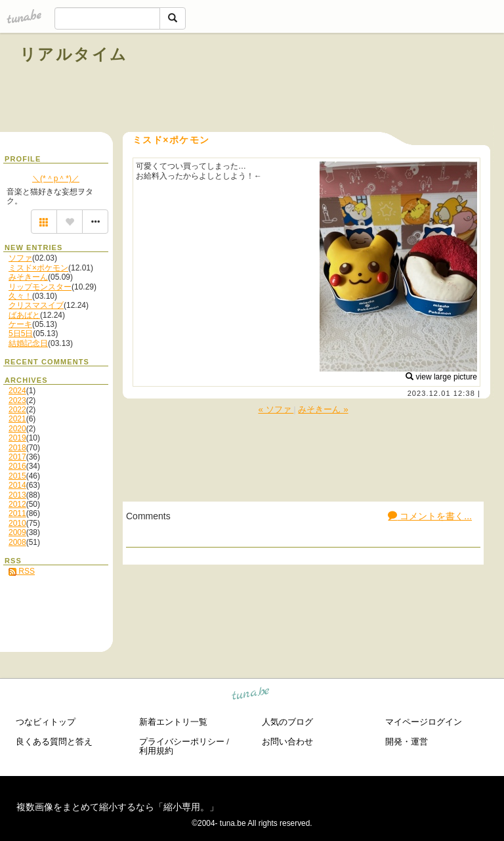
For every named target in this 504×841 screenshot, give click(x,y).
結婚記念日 (28, 343)
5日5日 (21, 334)
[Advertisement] (335, 84)
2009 (17, 532)
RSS (22, 571)
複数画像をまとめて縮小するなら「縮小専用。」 (117, 807)
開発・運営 (407, 742)
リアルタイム (73, 54)
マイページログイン (424, 722)
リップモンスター (40, 287)
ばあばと (24, 315)
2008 (17, 542)
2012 (17, 504)
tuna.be (251, 696)
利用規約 (156, 751)
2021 (17, 419)
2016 (17, 466)
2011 (17, 513)
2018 (17, 448)
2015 (17, 476)
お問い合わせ (287, 742)
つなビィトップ (46, 722)
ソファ (20, 258)
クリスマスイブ (36, 305)
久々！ (20, 296)
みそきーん (28, 277)
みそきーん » (323, 409)
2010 (17, 523)
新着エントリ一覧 (173, 722)
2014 (17, 485)
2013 (17, 495)
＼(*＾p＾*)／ (56, 179)
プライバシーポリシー (182, 742)
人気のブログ (287, 722)
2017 (17, 457)
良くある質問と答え (54, 742)
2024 (17, 391)
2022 (17, 410)
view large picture (441, 377)
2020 (17, 429)
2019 (17, 438)
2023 (17, 400)
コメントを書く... (430, 516)
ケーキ (20, 324)
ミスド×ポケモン (38, 268)
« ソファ (276, 409)
